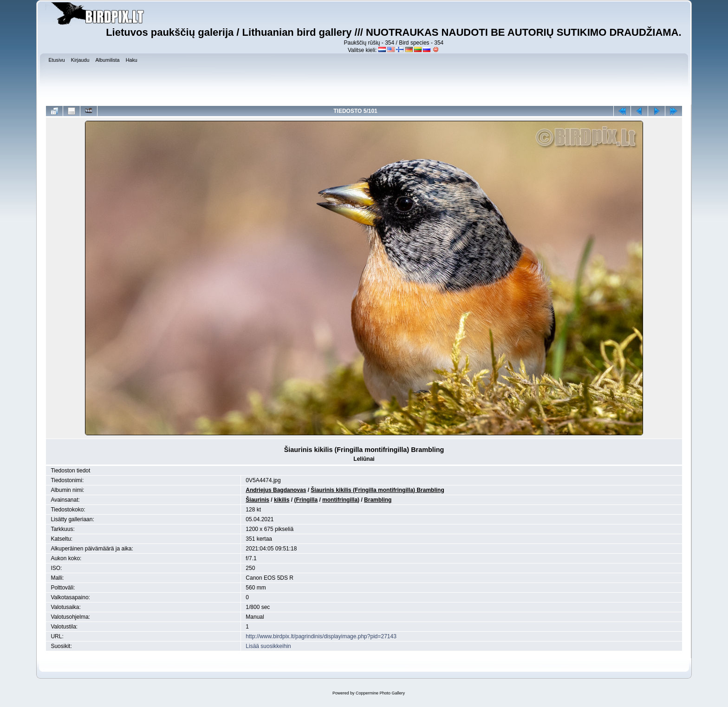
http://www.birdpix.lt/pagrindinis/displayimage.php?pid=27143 (321, 636)
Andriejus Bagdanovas (276, 490)
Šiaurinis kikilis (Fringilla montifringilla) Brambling (377, 490)
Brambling (378, 500)
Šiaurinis (257, 500)
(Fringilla (306, 500)
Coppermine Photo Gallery (380, 693)
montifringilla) (341, 500)
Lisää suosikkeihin (268, 646)
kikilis (282, 500)
